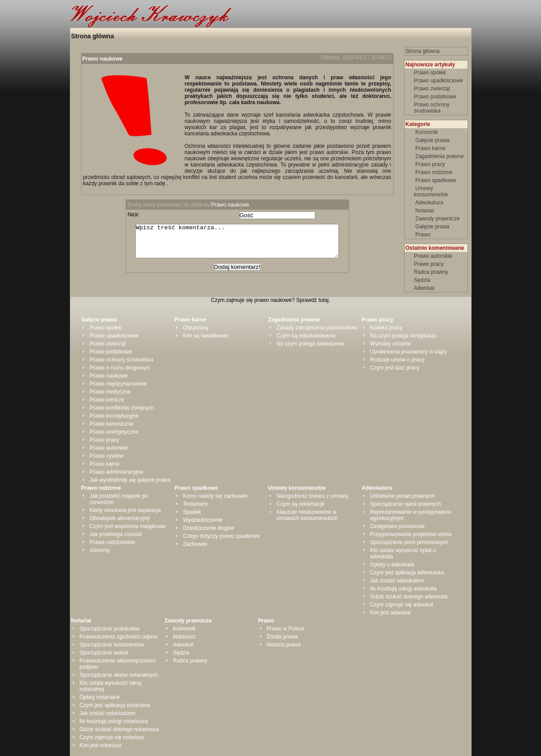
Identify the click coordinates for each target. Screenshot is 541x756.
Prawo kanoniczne (111, 424)
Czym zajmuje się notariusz (112, 737)
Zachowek (195, 544)
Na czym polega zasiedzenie (311, 344)
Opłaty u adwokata (392, 565)
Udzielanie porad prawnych (402, 496)
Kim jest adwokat (390, 613)
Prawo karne (431, 148)
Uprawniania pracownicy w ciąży (409, 352)
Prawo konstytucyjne (114, 416)
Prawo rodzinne (434, 172)
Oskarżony (196, 328)
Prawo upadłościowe (439, 81)
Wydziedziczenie (203, 520)
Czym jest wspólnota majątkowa (128, 526)
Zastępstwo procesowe (397, 526)
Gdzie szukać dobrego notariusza (119, 729)
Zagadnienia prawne (440, 156)
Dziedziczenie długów (209, 528)
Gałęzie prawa (433, 140)
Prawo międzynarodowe (118, 384)
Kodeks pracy (386, 328)
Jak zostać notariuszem (108, 713)
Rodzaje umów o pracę (397, 360)
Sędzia (422, 280)
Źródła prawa (282, 637)
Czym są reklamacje (301, 504)
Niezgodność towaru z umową (312, 496)
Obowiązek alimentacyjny (120, 518)
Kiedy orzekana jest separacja (125, 510)
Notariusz (185, 637)
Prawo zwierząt (432, 89)
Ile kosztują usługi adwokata (403, 589)
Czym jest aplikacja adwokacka (407, 573)
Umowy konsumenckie (432, 191)
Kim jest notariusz (101, 745)
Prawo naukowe (103, 59)
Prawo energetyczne (114, 432)
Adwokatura (429, 203)
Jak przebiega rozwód (116, 534)
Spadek (192, 512)
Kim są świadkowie (205, 336)
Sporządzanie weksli (104, 653)
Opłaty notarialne (100, 697)
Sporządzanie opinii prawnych (405, 504)
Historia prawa (284, 645)
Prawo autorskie (433, 256)
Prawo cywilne (107, 456)
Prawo (423, 235)
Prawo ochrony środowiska (432, 108)
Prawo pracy (430, 164)
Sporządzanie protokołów (110, 629)
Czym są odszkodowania (306, 336)
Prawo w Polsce (286, 629)
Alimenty (100, 550)
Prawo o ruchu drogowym (120, 368)
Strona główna (93, 36)
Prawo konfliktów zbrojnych (122, 408)
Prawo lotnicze (107, 400)
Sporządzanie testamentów (112, 645)
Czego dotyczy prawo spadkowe (221, 536)
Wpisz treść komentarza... (242, 244)
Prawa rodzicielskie (112, 542)
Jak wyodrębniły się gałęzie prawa (130, 480)
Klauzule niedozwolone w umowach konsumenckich (307, 515)
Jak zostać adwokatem (397, 581)
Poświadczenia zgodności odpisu (119, 637)
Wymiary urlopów (390, 344)
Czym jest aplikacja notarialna (115, 705)
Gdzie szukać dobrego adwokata (409, 597)
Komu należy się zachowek (215, 496)
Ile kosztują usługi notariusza (114, 721)
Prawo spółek (430, 73)
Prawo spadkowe (436, 180)
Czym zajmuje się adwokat (402, 605)
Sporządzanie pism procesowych (409, 542)
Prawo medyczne (110, 392)
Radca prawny (431, 272)
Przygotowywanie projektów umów (411, 534)
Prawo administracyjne (116, 472)
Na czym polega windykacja (403, 336)
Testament (195, 504)
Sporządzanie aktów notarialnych (119, 675)
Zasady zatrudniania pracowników (317, 328)
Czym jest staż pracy (395, 368)
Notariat (425, 211)
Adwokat (424, 288)
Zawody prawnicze (438, 219)
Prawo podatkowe (435, 97)
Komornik (427, 132)
